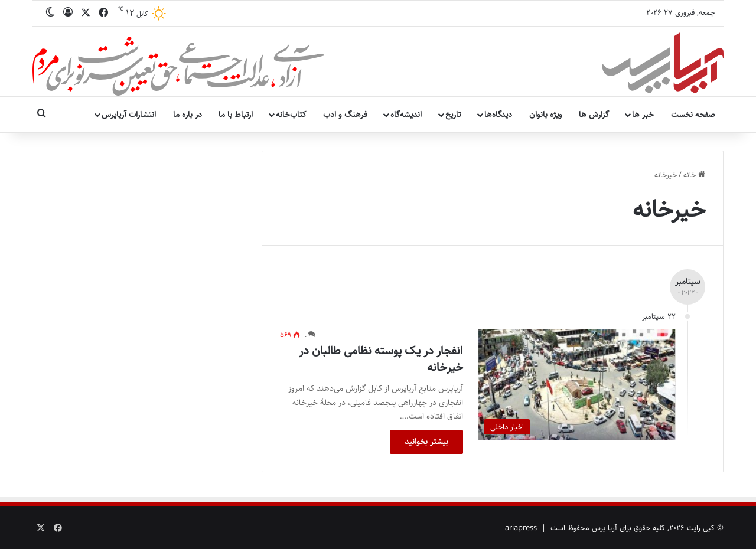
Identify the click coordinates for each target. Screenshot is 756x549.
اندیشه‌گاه (406, 115)
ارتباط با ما (236, 115)
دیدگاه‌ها (498, 115)
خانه (694, 175)
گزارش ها (594, 115)
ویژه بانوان (546, 115)
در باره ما (188, 115)
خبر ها (643, 115)
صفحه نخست (693, 115)
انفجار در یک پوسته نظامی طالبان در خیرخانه (381, 359)
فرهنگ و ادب (345, 115)
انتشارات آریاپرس (129, 115)
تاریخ (453, 115)
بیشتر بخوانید (426, 442)
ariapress (521, 528)
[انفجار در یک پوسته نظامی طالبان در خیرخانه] (577, 385)
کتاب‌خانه (291, 115)
